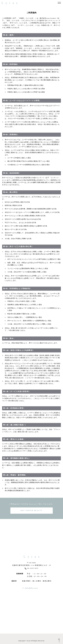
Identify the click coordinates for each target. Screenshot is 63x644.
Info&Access (30, 612)
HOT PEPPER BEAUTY (31, 511)
